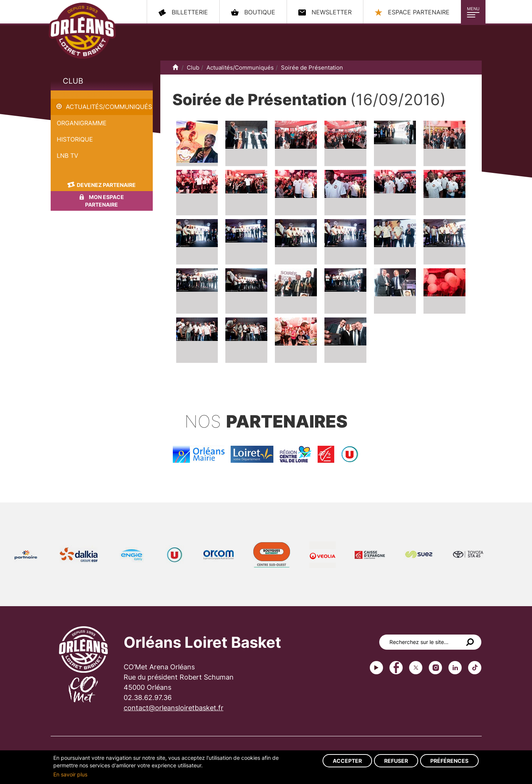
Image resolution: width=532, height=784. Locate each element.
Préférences (449, 761)
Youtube (376, 668)
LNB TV (67, 156)
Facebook (396, 668)
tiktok (475, 668)
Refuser (396, 761)
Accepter (347, 761)
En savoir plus (70, 774)
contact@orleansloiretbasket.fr (174, 708)
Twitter (416, 668)
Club (73, 81)
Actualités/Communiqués (109, 107)
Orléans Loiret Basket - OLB (82, 31)
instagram (435, 668)
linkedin (455, 668)
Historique (75, 139)
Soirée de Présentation (83, 95)
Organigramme (82, 123)
